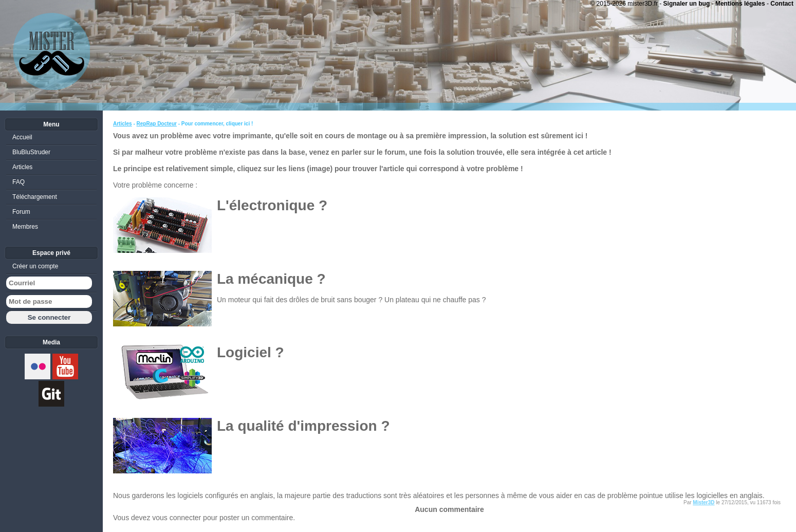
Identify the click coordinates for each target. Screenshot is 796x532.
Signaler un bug (687, 4)
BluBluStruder (31, 152)
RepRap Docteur (157, 124)
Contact (782, 4)
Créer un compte (35, 266)
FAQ (18, 182)
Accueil (22, 137)
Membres (25, 227)
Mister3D (704, 502)
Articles (123, 124)
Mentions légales (740, 4)
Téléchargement (35, 197)
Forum (21, 212)
